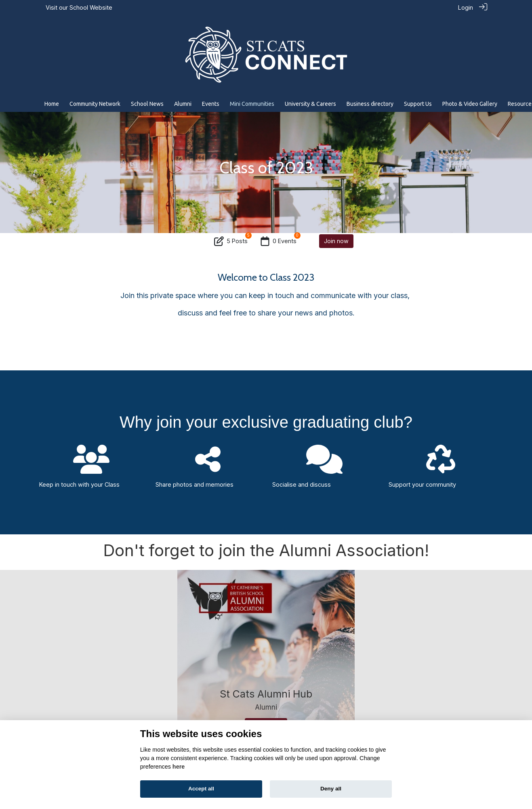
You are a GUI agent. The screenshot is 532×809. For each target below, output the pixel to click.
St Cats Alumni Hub (266, 693)
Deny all (331, 789)
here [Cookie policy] (179, 767)
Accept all (201, 789)
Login (466, 7)
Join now (336, 241)
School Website (91, 7)
